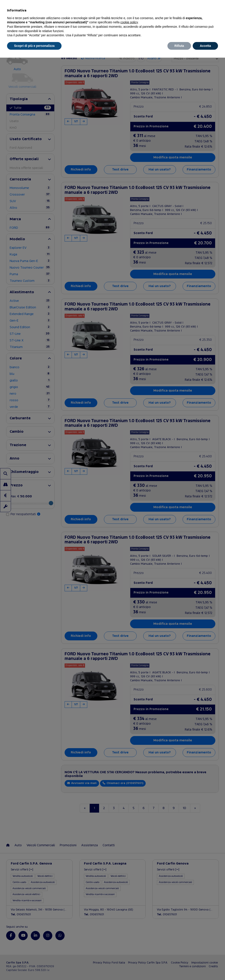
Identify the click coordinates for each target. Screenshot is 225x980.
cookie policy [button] (129, 22)
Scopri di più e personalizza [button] (34, 46)
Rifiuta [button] (179, 46)
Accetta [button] (205, 46)
